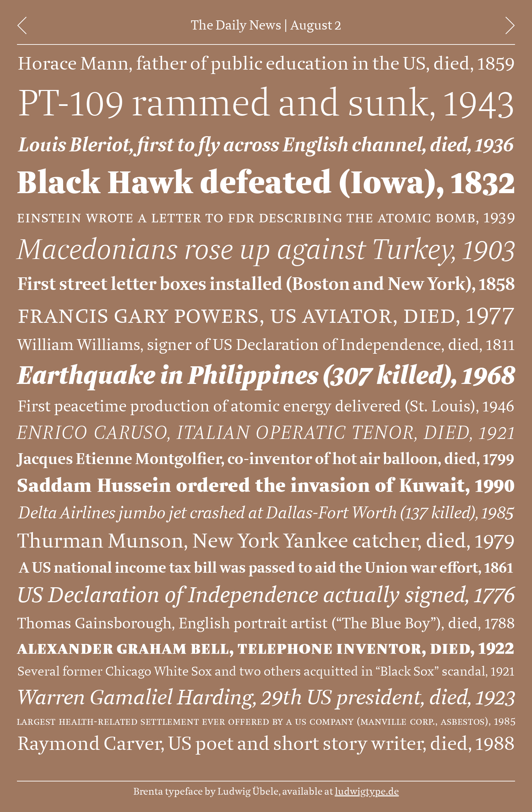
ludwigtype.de (367, 792)
